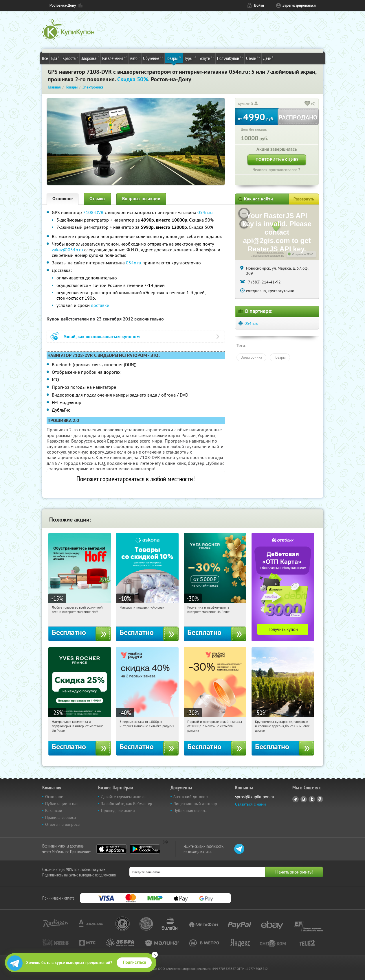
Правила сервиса (60, 817)
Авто (135, 58)
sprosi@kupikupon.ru (255, 797)
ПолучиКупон (230, 58)
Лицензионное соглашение (268, 256)
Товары (174, 58)
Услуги (207, 58)
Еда (55, 58)
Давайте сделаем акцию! (123, 797)
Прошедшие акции (118, 810)
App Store (112, 849)
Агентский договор (191, 797)
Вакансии (54, 810)
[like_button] (307, 104)
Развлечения (114, 58)
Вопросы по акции (141, 199)
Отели (253, 58)
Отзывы (97, 199)
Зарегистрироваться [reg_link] (299, 5)
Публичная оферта (190, 810)
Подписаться (134, 962)
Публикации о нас (62, 804)
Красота (70, 58)
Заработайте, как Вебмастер (127, 804)
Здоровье (90, 58)
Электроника (251, 357)
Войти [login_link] (259, 5)
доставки (100, 305)
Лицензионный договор (195, 804)
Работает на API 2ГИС (270, 253)
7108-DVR (93, 212)
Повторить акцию (277, 160)
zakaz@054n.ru (67, 250)
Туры (190, 58)
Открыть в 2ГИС (303, 254)
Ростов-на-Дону (63, 5)
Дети (268, 58)
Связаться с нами (251, 804)
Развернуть (304, 199)
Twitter (312, 799)
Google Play (145, 849)
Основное (63, 199)
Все (45, 58)
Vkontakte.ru (304, 799)
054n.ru (205, 212)
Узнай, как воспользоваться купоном (102, 337)
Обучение (153, 58)
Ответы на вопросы (63, 824)
